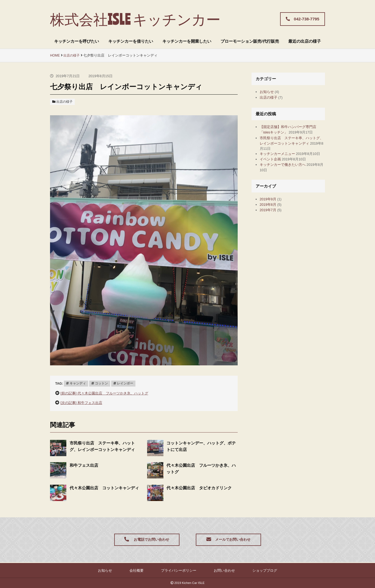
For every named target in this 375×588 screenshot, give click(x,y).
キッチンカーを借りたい (131, 41)
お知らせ (268, 92)
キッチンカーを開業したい (187, 41)
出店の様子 (73, 55)
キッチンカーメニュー (280, 160)
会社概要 (143, 570)
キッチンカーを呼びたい (77, 41)
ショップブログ (249, 570)
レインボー (128, 383)
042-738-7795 (303, 19)
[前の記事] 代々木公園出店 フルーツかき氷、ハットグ (111, 392)
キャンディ (78, 383)
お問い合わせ (216, 570)
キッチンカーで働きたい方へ (286, 178)
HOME (55, 55)
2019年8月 (269, 220)
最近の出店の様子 (305, 41)
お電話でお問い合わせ (147, 540)
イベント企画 (272, 172)
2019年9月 (269, 214)
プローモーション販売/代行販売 (250, 41)
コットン (103, 383)
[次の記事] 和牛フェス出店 (85, 402)
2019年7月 (269, 227)
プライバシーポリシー (177, 570)
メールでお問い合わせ (228, 540)
